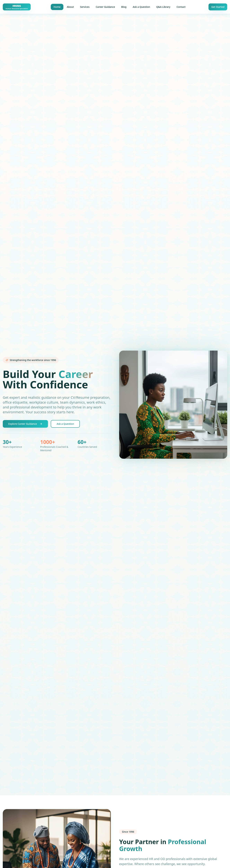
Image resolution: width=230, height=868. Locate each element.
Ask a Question (141, 7)
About (70, 7)
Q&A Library (163, 7)
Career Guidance (105, 7)
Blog (124, 7)
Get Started (218, 7)
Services (85, 7)
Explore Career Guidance (25, 424)
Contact (181, 7)
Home (57, 7)
